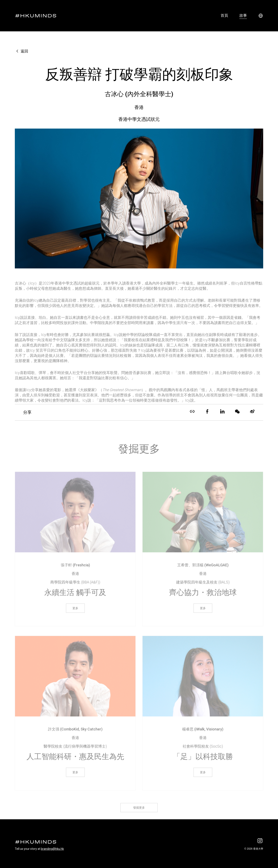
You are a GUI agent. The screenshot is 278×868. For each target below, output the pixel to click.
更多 (75, 613)
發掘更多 (139, 812)
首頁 (224, 15)
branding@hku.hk (52, 849)
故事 (243, 15)
